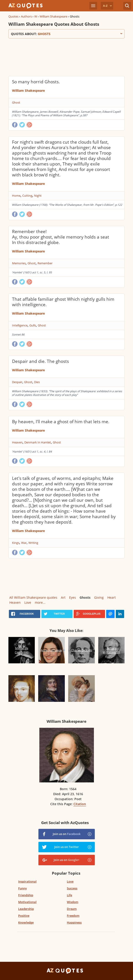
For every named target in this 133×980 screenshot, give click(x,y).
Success (72, 888)
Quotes (13, 16)
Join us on (67, 834)
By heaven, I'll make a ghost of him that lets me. (61, 422)
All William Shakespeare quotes (33, 597)
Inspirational (27, 881)
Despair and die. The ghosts (40, 361)
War (24, 543)
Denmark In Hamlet (38, 442)
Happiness (74, 922)
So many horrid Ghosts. (36, 82)
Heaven (17, 442)
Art (63, 597)
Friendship (26, 895)
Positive (24, 916)
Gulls (33, 325)
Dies (37, 382)
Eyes (73, 597)
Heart (112, 597)
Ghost (16, 102)
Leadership (26, 909)
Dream (72, 909)
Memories (19, 263)
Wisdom (73, 902)
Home (16, 196)
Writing (33, 543)
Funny (23, 888)
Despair (17, 382)
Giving (99, 597)
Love (28, 602)
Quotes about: (67, 34)
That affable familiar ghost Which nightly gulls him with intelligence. (63, 302)
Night (38, 196)
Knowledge (26, 922)
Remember (45, 263)
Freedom (73, 916)
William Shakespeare (53, 16)
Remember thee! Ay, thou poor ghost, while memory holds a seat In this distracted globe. (61, 237)
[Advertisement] (62, 57)
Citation (80, 804)
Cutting (27, 196)
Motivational (27, 902)
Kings (16, 543)
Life (69, 895)
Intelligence (20, 325)
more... (40, 602)
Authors (26, 16)
